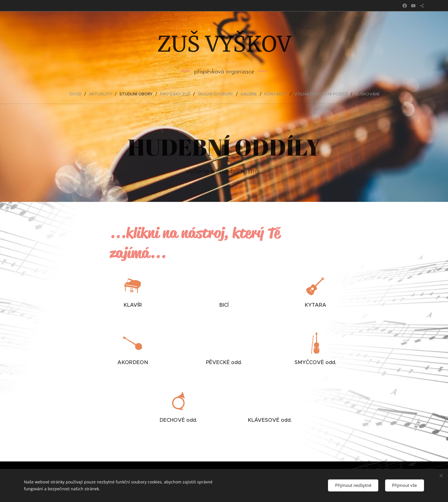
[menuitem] (78, 94)
